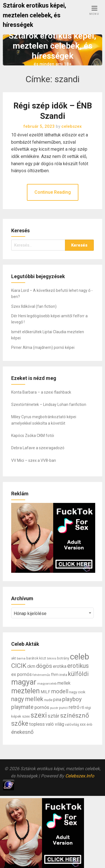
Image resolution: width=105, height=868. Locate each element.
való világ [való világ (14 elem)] (55, 724)
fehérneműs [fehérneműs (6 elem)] (41, 675)
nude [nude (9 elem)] (48, 700)
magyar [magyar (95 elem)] (24, 682)
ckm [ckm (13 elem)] (31, 666)
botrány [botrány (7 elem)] (63, 658)
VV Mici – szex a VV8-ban (34, 460)
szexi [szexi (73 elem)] (39, 715)
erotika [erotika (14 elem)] (60, 666)
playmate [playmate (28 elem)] (22, 707)
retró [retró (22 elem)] (74, 707)
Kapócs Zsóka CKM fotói (33, 436)
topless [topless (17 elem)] (37, 724)
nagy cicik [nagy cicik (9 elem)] (77, 692)
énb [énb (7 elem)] (89, 725)
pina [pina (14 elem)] (57, 700)
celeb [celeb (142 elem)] (80, 657)
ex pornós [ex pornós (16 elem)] (21, 674)
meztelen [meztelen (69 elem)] (25, 691)
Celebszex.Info (80, 776)
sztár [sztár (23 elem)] (53, 716)
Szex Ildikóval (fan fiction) (34, 306)
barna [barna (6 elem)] (21, 658)
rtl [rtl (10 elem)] (82, 708)
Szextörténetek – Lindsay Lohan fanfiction (49, 405)
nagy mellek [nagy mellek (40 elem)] (27, 699)
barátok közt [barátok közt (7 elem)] (36, 658)
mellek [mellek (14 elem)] (64, 683)
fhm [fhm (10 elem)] (55, 675)
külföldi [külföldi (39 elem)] (78, 674)
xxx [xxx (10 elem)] (83, 724)
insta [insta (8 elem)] (63, 675)
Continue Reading (53, 192)
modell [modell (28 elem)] (60, 691)
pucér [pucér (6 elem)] (54, 708)
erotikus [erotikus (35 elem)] (78, 666)
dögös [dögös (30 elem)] (44, 666)
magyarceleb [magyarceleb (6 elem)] (47, 683)
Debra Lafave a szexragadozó (38, 448)
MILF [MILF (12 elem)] (46, 692)
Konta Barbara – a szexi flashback (41, 392)
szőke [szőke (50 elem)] (20, 723)
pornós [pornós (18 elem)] (42, 707)
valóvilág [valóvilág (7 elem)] (72, 725)
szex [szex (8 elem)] (26, 716)
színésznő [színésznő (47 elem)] (75, 716)
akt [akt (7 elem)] (14, 658)
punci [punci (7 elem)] (63, 708)
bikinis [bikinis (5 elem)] (52, 658)
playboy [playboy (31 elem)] (72, 699)
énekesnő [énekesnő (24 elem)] (22, 732)
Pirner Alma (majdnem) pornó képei (43, 347)
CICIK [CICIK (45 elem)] (19, 666)
